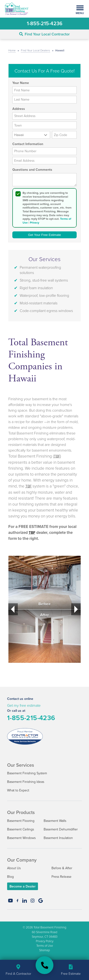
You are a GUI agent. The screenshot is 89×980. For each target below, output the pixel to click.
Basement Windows (21, 838)
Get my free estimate (24, 705)
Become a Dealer (23, 886)
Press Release (61, 876)
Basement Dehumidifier (61, 829)
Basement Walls (55, 821)
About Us (14, 868)
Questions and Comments (32, 170)
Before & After (62, 868)
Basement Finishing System (27, 773)
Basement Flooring (21, 821)
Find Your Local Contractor (44, 34)
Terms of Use (45, 946)
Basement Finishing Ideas (26, 782)
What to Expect (18, 790)
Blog (10, 876)
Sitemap (44, 950)
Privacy (35, 223)
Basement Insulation (58, 838)
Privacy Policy (45, 941)
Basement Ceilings (21, 829)
